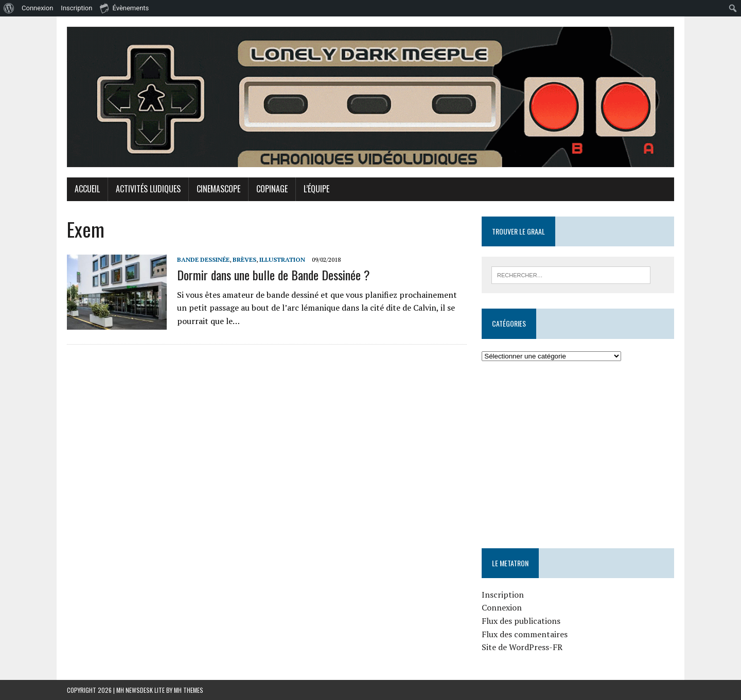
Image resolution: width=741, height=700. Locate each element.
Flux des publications (521, 621)
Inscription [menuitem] (76, 8)
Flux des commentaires (525, 634)
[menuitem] (9, 8)
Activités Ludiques (148, 189)
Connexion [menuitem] (37, 8)
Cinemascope (218, 189)
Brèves (244, 259)
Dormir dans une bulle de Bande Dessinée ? (274, 275)
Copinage (272, 189)
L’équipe (316, 189)
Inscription (503, 595)
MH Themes (189, 690)
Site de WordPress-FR (522, 647)
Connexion (502, 607)
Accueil (87, 189)
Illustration (282, 259)
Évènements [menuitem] (124, 8)
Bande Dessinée (203, 259)
